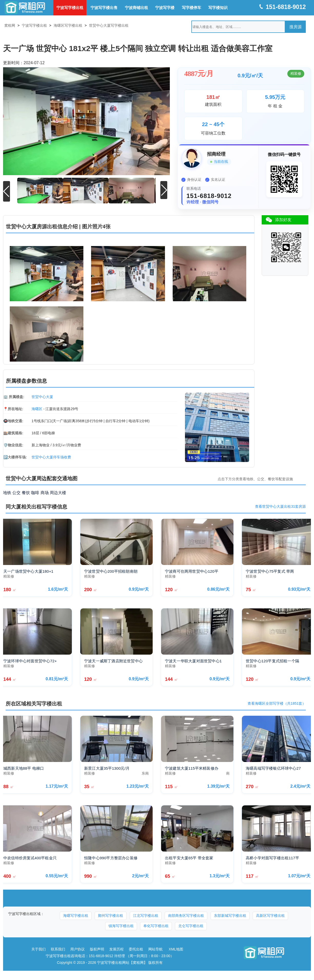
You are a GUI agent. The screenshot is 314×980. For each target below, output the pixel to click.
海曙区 (37, 408)
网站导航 (155, 948)
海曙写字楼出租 (76, 915)
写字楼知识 (218, 8)
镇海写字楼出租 (121, 925)
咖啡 (35, 492)
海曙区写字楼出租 (68, 25)
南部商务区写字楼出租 (186, 915)
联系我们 (58, 948)
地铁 (7, 492)
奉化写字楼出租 (156, 925)
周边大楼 (58, 492)
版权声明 (97, 948)
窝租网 (10, 25)
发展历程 (116, 948)
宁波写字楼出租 (70, 8)
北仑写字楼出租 (191, 925)
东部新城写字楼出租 (230, 915)
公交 (16, 492)
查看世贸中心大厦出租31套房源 (280, 506)
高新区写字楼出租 (270, 915)
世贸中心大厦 (42, 396)
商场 (45, 492)
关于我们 (38, 948)
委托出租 (136, 948)
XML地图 (176, 948)
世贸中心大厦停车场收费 (51, 456)
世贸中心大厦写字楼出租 (109, 25)
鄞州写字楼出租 (111, 915)
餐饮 (26, 492)
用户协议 (77, 948)
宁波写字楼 (165, 8)
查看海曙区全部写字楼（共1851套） (277, 703)
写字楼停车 (192, 8)
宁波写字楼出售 (104, 8)
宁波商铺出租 (136, 8)
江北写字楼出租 (146, 915)
